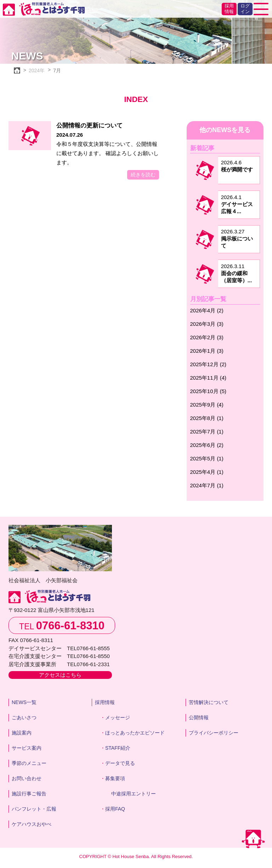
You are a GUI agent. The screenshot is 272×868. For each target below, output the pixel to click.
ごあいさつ (24, 717)
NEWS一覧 (24, 702)
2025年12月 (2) (208, 364)
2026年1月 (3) (207, 351)
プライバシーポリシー (214, 733)
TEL (62, 626)
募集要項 (115, 778)
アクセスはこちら (60, 675)
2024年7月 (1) (207, 485)
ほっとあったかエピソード (135, 733)
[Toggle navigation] (261, 9)
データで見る (120, 763)
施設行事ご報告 (29, 794)
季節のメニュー (29, 763)
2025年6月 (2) (207, 445)
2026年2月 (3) (207, 337)
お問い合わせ (27, 778)
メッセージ (118, 717)
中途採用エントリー (134, 794)
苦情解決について (209, 702)
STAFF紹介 (118, 748)
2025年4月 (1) (207, 472)
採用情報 (229, 9)
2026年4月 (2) (207, 310)
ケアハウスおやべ (32, 824)
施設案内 (22, 733)
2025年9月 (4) (207, 405)
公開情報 (199, 717)
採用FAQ (115, 809)
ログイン (245, 9)
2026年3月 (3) (207, 324)
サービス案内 (27, 748)
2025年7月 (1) (207, 432)
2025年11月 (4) (208, 378)
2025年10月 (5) (208, 391)
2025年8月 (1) (207, 418)
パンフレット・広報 (34, 809)
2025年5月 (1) (207, 458)
